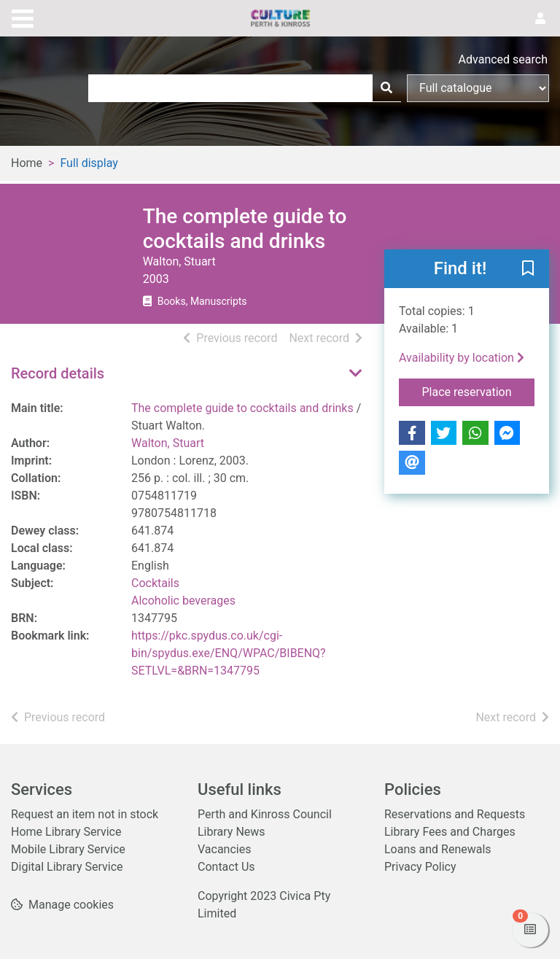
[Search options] (478, 88)
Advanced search (503, 59)
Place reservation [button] (479, 391)
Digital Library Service (67, 867)
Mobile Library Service (68, 849)
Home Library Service (66, 832)
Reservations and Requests (455, 814)
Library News (232, 832)
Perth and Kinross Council (265, 814)
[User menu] (540, 19)
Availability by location (462, 358)
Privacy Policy (420, 867)
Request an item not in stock (85, 814)
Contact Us (226, 867)
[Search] (386, 88)
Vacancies (224, 849)
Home (27, 163)
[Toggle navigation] (23, 17)
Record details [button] (58, 373)
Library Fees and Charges (450, 832)
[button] (528, 270)
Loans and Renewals (438, 849)
